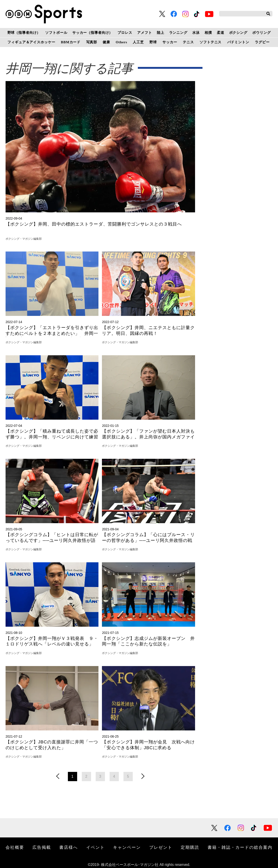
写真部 (92, 42)
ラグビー (262, 42)
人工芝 (138, 42)
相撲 (208, 33)
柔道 (221, 33)
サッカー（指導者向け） (93, 33)
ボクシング (238, 33)
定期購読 (190, 847)
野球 (153, 42)
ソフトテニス (210, 42)
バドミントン (238, 42)
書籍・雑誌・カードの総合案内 (240, 847)
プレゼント (161, 847)
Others (122, 42)
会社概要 (15, 847)
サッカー (170, 42)
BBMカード (71, 42)
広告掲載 (42, 847)
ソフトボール (56, 33)
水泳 (196, 33)
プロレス (125, 33)
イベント (95, 847)
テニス (188, 42)
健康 (106, 42)
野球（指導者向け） (24, 33)
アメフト (144, 33)
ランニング (178, 33)
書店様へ (69, 847)
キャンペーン (127, 847)
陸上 (161, 33)
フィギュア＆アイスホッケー (31, 42)
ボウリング (261, 33)
